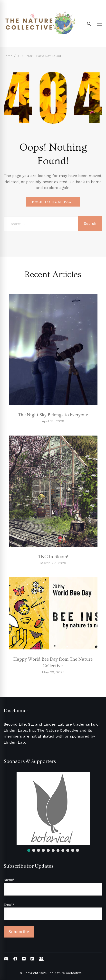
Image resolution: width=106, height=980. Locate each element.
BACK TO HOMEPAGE (53, 202)
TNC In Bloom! (53, 557)
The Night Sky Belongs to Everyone (53, 415)
